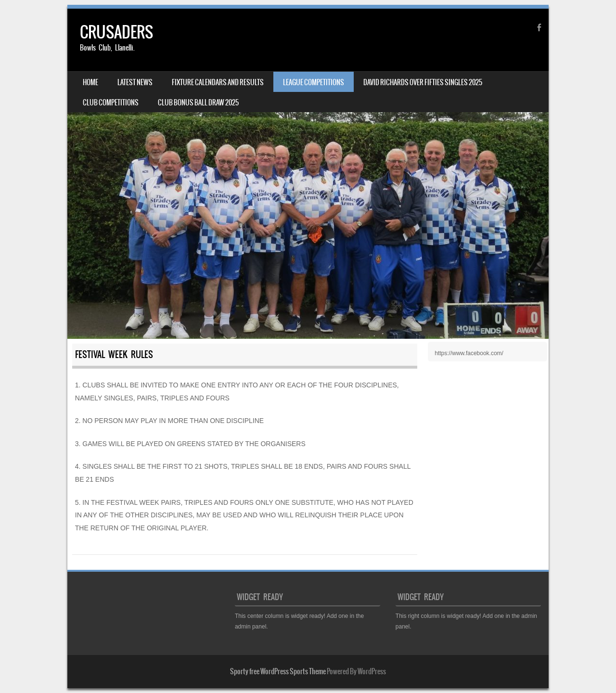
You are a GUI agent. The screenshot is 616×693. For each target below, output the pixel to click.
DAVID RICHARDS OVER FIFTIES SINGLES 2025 (423, 82)
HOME (90, 82)
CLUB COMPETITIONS (111, 103)
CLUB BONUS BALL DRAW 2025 (198, 103)
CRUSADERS (116, 32)
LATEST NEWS (135, 82)
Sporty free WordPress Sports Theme (278, 671)
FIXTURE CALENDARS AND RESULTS (218, 82)
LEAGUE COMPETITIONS (314, 82)
